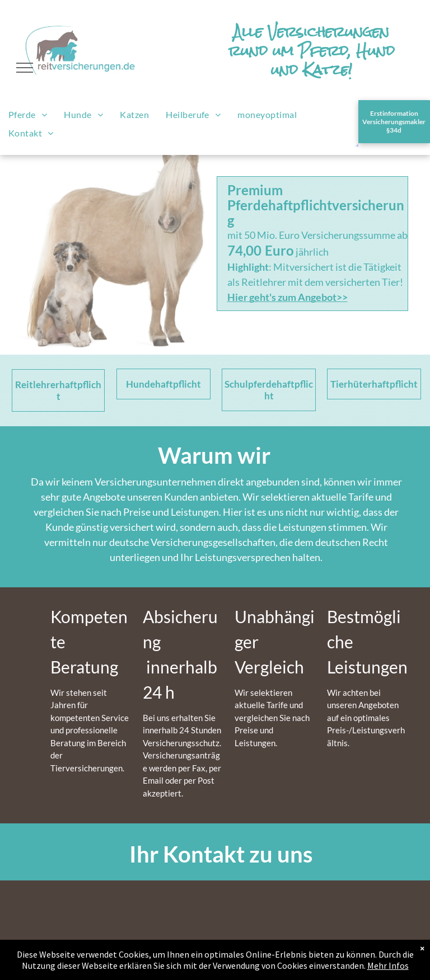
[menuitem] (28, 115)
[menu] (25, 68)
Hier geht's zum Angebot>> (288, 297)
